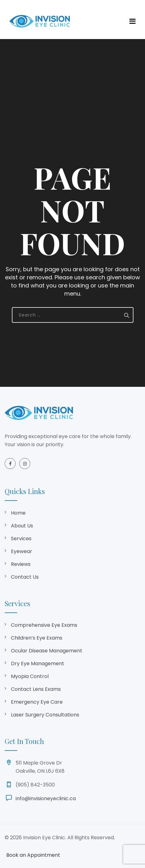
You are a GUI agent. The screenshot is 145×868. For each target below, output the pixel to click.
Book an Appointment (33, 855)
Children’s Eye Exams (37, 638)
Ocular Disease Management (47, 651)
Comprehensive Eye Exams (44, 625)
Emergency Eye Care (37, 702)
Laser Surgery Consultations (45, 715)
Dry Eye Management (38, 663)
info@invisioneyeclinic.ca (46, 798)
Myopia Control (30, 676)
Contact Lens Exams (36, 689)
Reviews (21, 564)
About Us (22, 526)
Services (21, 539)
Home (18, 513)
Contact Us (25, 577)
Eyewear (22, 551)
